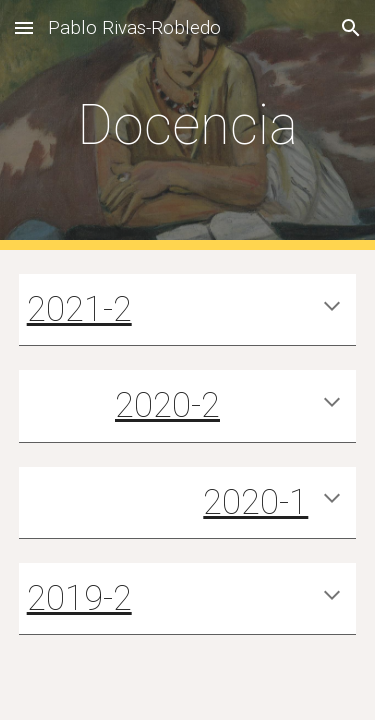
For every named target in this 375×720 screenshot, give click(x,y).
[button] (24, 27)
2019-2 (79, 598)
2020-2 (167, 405)
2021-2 (79, 309)
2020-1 (255, 502)
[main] (188, 125)
